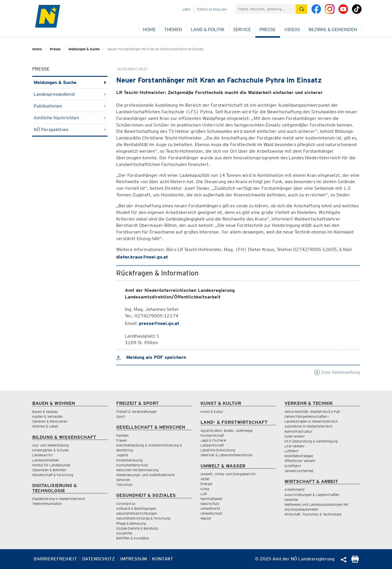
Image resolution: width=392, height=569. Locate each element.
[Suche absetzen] (301, 9)
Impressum (134, 559)
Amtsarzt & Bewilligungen (136, 508)
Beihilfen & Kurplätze (132, 538)
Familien (123, 435)
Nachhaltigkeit (211, 499)
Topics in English (212, 9)
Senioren (123, 480)
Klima (205, 489)
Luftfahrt (291, 451)
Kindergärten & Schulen (51, 450)
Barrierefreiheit (55, 559)
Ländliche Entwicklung (218, 450)
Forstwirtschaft (212, 435)
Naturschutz (210, 504)
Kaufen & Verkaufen (47, 416)
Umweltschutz (211, 513)
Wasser (206, 518)
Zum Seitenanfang (337, 372)
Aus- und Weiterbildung (50, 445)
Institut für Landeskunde (51, 465)
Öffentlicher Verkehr (300, 461)
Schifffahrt (293, 466)
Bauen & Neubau (45, 412)
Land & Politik (208, 29)
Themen (173, 29)
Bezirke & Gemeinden (333, 29)
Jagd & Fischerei (213, 440)
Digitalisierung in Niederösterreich (59, 499)
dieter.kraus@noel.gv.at (142, 257)
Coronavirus (126, 504)
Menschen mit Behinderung (137, 470)
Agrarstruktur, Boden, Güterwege (226, 431)
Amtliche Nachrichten (70, 118)
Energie (206, 484)
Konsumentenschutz (132, 465)
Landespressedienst (70, 94)
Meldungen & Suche (84, 49)
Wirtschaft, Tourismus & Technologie (313, 514)
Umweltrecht (210, 508)
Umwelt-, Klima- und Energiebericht (228, 474)
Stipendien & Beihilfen (49, 470)
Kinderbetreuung (129, 460)
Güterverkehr (295, 436)
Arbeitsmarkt (295, 490)
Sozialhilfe (124, 533)
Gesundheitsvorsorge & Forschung (143, 518)
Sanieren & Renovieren (50, 421)
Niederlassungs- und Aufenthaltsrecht (146, 475)
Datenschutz (99, 559)
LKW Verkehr (295, 446)
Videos (292, 29)
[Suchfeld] (265, 9)
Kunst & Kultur (212, 412)
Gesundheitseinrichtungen (137, 513)
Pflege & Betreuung (131, 523)
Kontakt (163, 559)
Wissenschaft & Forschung (53, 475)
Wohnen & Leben (45, 426)
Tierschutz (124, 485)
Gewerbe (291, 500)
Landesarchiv (43, 455)
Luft (204, 494)
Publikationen (70, 106)
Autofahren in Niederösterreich (308, 426)
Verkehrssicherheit (299, 471)
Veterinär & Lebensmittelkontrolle (226, 455)
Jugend (122, 455)
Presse (267, 29)
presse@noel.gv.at (159, 323)
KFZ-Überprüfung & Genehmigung (311, 441)
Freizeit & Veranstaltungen (136, 412)
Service (242, 29)
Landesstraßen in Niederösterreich (311, 421)
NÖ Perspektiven (70, 130)
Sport (121, 416)
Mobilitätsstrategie (299, 456)
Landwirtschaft (212, 445)
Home (149, 29)
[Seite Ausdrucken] (355, 561)
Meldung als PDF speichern (151, 357)
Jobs (186, 9)
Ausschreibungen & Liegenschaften (312, 495)
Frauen (122, 440)
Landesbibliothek (45, 460)
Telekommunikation (47, 504)
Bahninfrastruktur (298, 431)
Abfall (205, 479)
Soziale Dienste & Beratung (137, 528)
